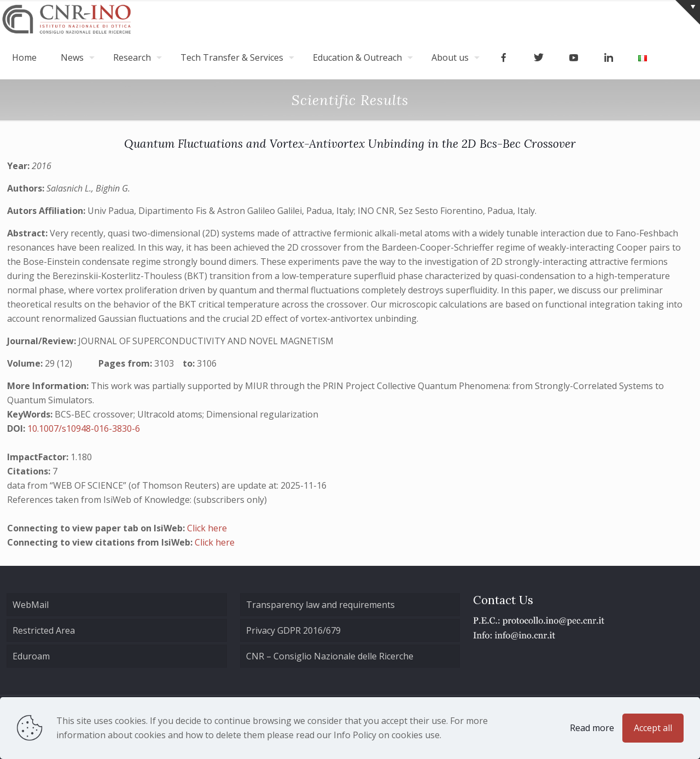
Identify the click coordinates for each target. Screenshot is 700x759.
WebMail (31, 605)
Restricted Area (44, 630)
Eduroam (31, 656)
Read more (592, 728)
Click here (207, 528)
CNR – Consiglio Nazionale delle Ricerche (330, 656)
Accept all (653, 728)
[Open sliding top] (688, 12)
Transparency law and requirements (320, 605)
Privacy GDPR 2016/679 (293, 630)
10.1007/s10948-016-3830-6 (84, 428)
